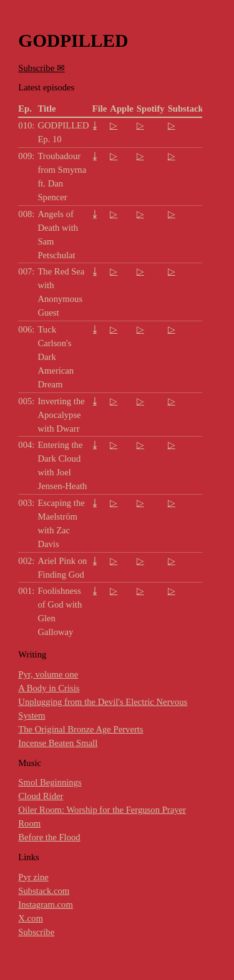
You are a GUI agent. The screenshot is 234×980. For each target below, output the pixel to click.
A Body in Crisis (49, 688)
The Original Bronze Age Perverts (80, 729)
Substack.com (44, 891)
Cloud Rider (41, 796)
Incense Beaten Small (58, 743)
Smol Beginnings (50, 782)
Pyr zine (33, 877)
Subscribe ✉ (41, 68)
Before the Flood (49, 837)
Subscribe (36, 932)
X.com (30, 918)
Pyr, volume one (48, 674)
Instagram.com (46, 905)
